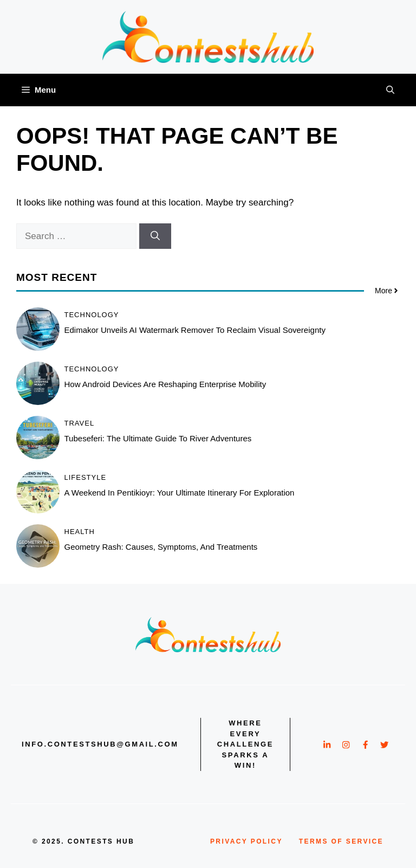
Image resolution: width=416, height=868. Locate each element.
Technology (92, 315)
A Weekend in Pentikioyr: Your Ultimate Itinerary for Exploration (180, 493)
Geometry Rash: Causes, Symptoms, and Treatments (161, 547)
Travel (80, 423)
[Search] (155, 236)
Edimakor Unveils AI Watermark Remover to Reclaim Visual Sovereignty (195, 330)
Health (80, 532)
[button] (390, 90)
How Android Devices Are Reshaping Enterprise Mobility (165, 384)
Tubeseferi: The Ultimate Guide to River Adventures (158, 438)
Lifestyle (86, 477)
